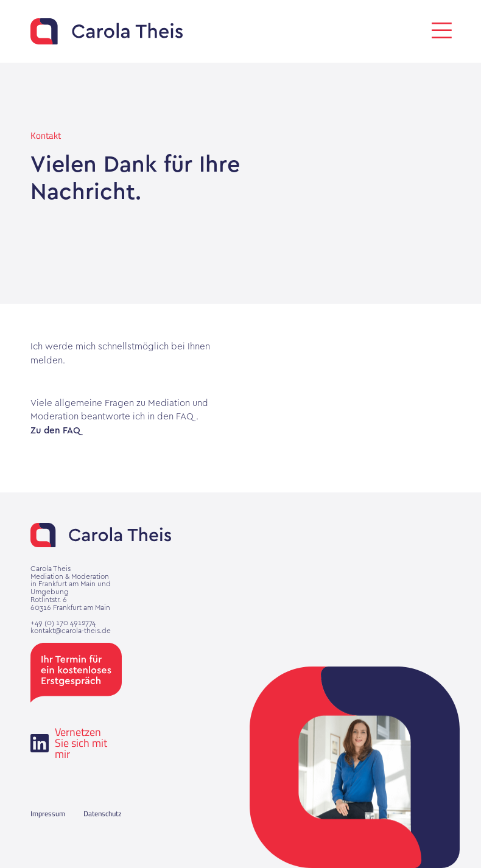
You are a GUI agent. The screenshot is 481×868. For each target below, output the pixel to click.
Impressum (48, 814)
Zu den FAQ (55, 432)
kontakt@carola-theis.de (71, 631)
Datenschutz (102, 814)
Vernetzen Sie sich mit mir (69, 743)
